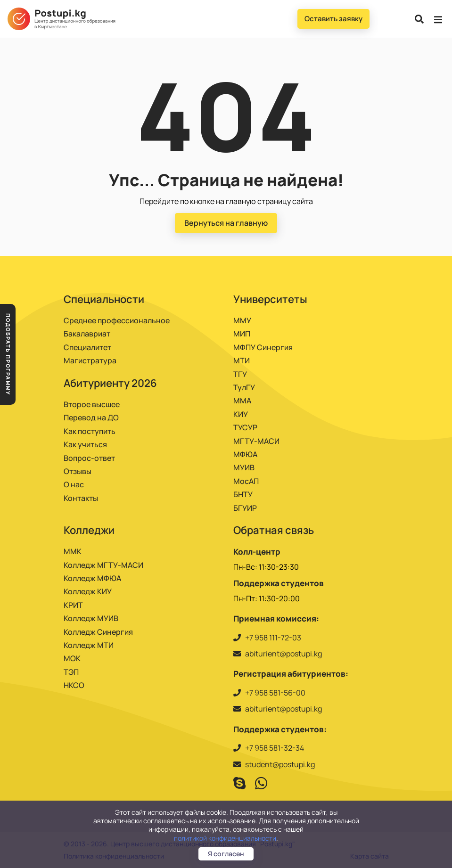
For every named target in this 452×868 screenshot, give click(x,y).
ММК (73, 551)
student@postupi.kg (280, 764)
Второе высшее (92, 404)
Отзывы (78, 471)
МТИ (242, 360)
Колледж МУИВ (91, 618)
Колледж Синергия (98, 632)
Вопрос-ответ (89, 458)
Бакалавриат (87, 334)
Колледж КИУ (88, 591)
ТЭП (71, 672)
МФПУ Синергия (263, 347)
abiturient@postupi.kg (284, 654)
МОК (72, 658)
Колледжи (89, 530)
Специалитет (87, 347)
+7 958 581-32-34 (275, 748)
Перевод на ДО (91, 418)
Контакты (81, 498)
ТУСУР (245, 427)
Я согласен (226, 854)
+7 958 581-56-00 (275, 693)
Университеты (270, 299)
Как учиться (85, 444)
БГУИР (245, 508)
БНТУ (243, 494)
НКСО (74, 685)
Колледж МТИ (89, 645)
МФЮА (245, 454)
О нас (74, 484)
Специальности (104, 299)
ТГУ (240, 374)
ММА (242, 401)
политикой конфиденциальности (225, 838)
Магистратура (90, 360)
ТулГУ (244, 387)
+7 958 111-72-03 (273, 638)
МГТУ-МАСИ (256, 441)
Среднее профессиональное (117, 320)
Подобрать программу (8, 354)
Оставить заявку (333, 19)
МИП (242, 334)
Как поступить (90, 431)
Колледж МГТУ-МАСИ (103, 565)
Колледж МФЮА (92, 578)
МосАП (246, 481)
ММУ (242, 320)
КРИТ (73, 605)
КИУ (241, 414)
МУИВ (244, 467)
